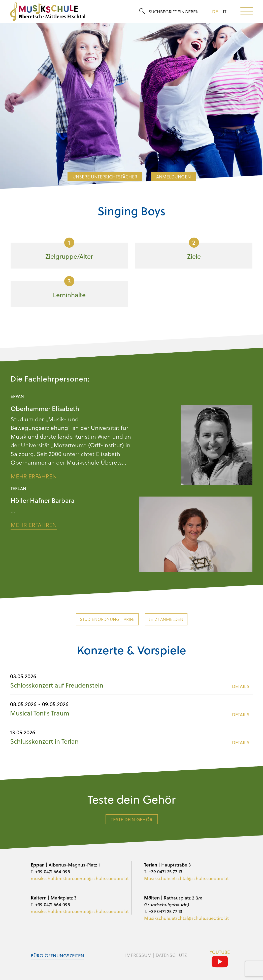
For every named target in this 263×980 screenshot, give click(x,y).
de (215, 12)
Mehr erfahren (34, 476)
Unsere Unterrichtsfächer (105, 177)
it (225, 12)
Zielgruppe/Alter (69, 249)
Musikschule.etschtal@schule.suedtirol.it (186, 878)
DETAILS (241, 686)
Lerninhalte (69, 288)
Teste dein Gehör (132, 819)
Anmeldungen (173, 177)
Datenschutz (171, 955)
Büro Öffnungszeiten (57, 955)
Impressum (138, 955)
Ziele (194, 249)
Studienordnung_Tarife (107, 619)
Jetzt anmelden (166, 619)
